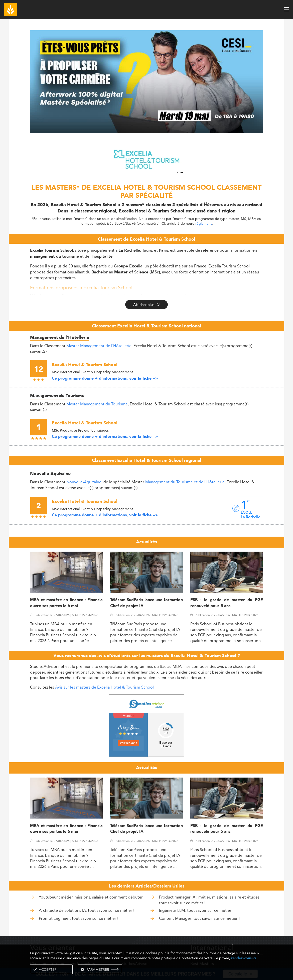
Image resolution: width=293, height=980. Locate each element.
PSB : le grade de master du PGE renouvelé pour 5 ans (227, 603)
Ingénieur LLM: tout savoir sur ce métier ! (196, 910)
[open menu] (286, 9)
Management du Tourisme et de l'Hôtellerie (185, 482)
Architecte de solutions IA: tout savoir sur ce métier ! (87, 910)
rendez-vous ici (244, 958)
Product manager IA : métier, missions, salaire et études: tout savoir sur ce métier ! (210, 900)
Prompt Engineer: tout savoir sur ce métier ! (79, 918)
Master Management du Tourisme (97, 404)
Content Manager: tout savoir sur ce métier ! (199, 918)
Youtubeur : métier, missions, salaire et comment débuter (91, 897)
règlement (204, 223)
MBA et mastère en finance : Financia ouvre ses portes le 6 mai (66, 603)
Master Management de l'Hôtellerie (99, 346)
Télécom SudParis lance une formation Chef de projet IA (146, 603)
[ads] (146, 132)
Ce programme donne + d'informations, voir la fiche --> (105, 379)
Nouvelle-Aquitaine (84, 482)
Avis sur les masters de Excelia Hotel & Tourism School (104, 687)
